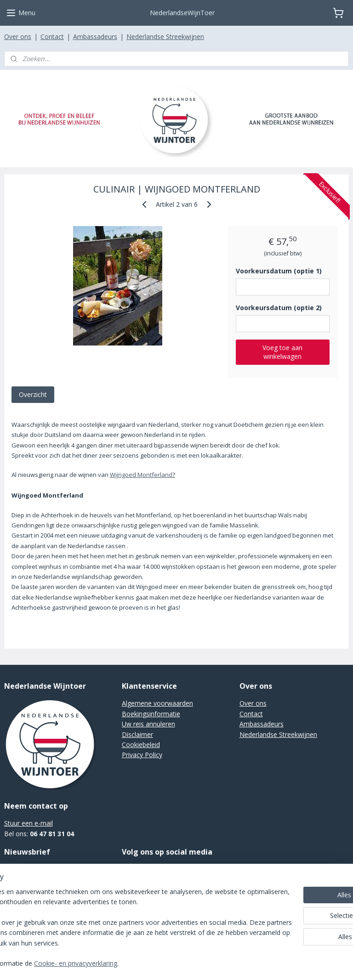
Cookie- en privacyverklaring (147, 964)
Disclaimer (137, 734)
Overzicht (33, 394)
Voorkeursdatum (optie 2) (279, 308)
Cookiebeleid (141, 745)
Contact (52, 37)
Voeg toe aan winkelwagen (282, 352)
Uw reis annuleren (148, 724)
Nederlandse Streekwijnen (165, 37)
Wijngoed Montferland (141, 475)
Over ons (18, 37)
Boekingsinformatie (151, 714)
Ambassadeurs (95, 37)
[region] (116, 918)
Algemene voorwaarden (157, 703)
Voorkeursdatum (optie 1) (279, 271)
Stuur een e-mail (28, 823)
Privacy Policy (142, 755)
